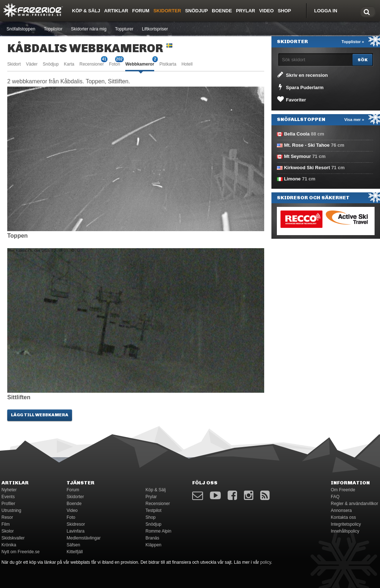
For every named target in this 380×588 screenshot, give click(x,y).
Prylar (246, 11)
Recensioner (92, 64)
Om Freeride (343, 490)
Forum (141, 11)
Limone (292, 179)
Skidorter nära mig (89, 29)
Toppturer (124, 29)
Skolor (8, 531)
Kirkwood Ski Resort (307, 168)
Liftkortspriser (155, 29)
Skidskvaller (13, 538)
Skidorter (167, 11)
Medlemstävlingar (84, 538)
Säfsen (73, 545)
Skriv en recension (302, 75)
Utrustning (11, 510)
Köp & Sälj (86, 11)
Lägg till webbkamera (40, 415)
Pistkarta (168, 64)
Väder (32, 64)
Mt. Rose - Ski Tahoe (307, 145)
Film (6, 524)
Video (266, 11)
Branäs (152, 538)
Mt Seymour (297, 156)
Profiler (8, 504)
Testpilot (153, 510)
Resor (7, 517)
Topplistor (53, 29)
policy (266, 562)
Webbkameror (140, 64)
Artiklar (116, 11)
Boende (222, 11)
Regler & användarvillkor (354, 504)
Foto (71, 517)
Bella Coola (297, 134)
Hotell (187, 64)
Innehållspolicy (345, 531)
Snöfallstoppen (21, 29)
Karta (69, 64)
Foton (115, 64)
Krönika (9, 545)
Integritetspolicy (346, 524)
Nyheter (9, 490)
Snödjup (196, 11)
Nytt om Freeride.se (20, 552)
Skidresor (76, 524)
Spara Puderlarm (300, 87)
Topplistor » (353, 42)
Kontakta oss (343, 517)
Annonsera (341, 510)
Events (8, 497)
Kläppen (153, 545)
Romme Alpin (158, 531)
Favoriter (291, 99)
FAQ (335, 497)
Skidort (14, 64)
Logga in (326, 11)
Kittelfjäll (75, 552)
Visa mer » (354, 120)
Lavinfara (75, 531)
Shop (284, 11)
